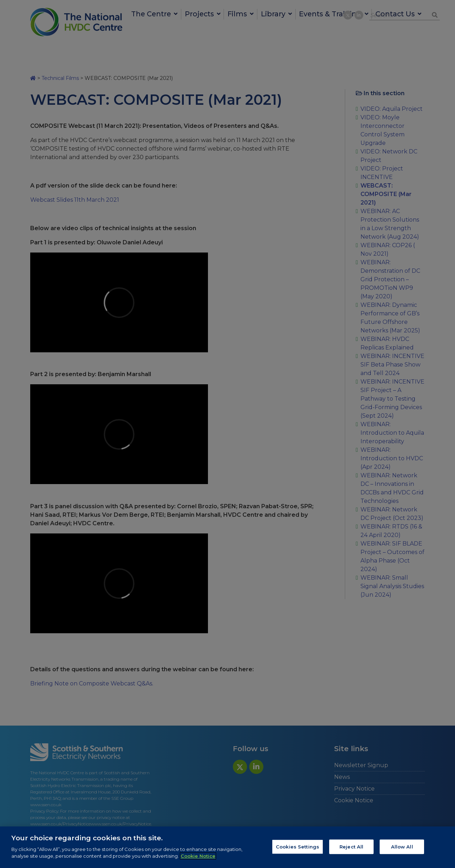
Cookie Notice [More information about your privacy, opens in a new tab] (198, 856)
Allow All (402, 846)
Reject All (351, 846)
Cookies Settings (298, 846)
